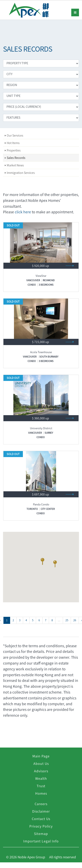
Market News (15, 165)
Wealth (41, 778)
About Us (41, 763)
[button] (42, 562)
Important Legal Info (41, 841)
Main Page (41, 756)
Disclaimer (41, 811)
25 (67, 620)
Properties (14, 150)
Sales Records (16, 158)
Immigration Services (21, 173)
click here (23, 212)
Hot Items (13, 143)
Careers (41, 804)
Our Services (15, 135)
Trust (41, 786)
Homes (41, 793)
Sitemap (41, 834)
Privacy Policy (41, 826)
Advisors (41, 771)
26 (75, 620)
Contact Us (41, 819)
